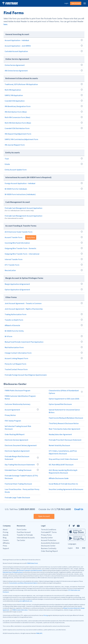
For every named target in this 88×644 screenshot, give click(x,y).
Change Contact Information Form (18, 353)
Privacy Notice (10, 415)
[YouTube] (78, 526)
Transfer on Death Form (14, 320)
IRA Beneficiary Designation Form (18, 106)
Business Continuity (49, 548)
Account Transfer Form (14, 237)
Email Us (79, 509)
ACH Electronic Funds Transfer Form (19, 232)
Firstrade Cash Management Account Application (23, 208)
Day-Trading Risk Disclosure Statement (20, 465)
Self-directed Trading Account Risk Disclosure (29, 571)
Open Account (76, 3)
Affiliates (6, 543)
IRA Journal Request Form (15, 145)
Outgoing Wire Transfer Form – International (22, 254)
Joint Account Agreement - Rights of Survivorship (24, 309)
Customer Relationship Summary (17, 404)
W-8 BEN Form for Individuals (16, 189)
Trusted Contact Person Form (16, 369)
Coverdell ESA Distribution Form (17, 128)
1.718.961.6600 (63, 509)
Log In (66, 3)
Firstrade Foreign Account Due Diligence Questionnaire (26, 375)
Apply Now (31, 237)
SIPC (41, 633)
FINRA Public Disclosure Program (17, 391)
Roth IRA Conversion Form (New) (17, 117)
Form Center (22, 530)
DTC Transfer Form (12, 265)
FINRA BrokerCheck (32, 563)
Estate (7, 164)
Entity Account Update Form (16, 170)
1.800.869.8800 (27, 509)
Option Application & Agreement (17, 290)
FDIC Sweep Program (13, 421)
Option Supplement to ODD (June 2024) (64, 399)
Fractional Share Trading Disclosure (18, 484)
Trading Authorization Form (16, 314)
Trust (7, 159)
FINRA (38, 633)
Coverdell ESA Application (15, 101)
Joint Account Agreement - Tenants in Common (23, 303)
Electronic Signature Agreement (17, 451)
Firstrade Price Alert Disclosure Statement (65, 440)
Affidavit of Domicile (12, 325)
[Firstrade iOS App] (77, 532)
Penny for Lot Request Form (15, 364)
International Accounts (26, 538)
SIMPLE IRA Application (14, 95)
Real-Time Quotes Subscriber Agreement (65, 429)
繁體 (84, 548)
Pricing (6, 532)
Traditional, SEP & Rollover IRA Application (21, 84)
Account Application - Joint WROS (18, 46)
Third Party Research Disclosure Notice (64, 423)
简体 (77, 548)
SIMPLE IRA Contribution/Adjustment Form (21, 139)
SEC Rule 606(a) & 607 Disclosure (61, 465)
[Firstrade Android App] (77, 538)
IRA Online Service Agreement (16, 71)
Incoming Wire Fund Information (17, 243)
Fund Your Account (24, 532)
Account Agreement (12, 410)
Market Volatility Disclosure (59, 446)
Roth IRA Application (13, 90)
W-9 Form (8, 336)
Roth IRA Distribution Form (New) (18, 123)
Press (5, 546)
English (70, 548)
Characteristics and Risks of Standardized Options (23, 583)
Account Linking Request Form (16, 358)
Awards (6, 535)
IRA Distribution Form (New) (16, 112)
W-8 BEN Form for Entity (14, 331)
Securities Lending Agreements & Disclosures (66, 489)
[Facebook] (69, 526)
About (5, 530)
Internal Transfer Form (14, 259)
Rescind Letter (10, 270)
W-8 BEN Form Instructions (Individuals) (20, 194)
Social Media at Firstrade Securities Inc (63, 484)
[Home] (10, 3)
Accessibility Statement (50, 543)
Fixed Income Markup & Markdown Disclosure (66, 418)
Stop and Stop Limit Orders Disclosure (63, 459)
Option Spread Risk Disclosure (60, 404)
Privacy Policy (46, 535)
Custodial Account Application (16, 51)
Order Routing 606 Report (15, 434)
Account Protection (49, 540)
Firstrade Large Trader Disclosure (17, 498)
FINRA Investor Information (20, 610)
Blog (5, 538)
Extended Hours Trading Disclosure (18, 470)
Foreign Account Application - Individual (20, 183)
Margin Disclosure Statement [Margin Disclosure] (72, 608)
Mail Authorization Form (14, 347)
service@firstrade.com (26, 601)
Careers (6, 540)
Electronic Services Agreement (16, 440)
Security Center (47, 538)
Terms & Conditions (49, 530)
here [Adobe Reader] (5, 24)
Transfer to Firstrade (25, 535)
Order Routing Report (49, 551)
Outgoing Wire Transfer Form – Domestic (20, 248)
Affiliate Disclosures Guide (59, 478)
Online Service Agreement (15, 65)
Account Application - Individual (17, 40)
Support (6, 548)
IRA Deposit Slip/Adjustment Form (18, 134)
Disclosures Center (48, 546)
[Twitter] (74, 526)
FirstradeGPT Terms (49, 532)
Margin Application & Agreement (17, 284)
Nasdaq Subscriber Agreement (60, 434)
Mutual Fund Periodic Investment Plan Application (24, 342)
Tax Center (21, 540)
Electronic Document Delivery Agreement (21, 446)
